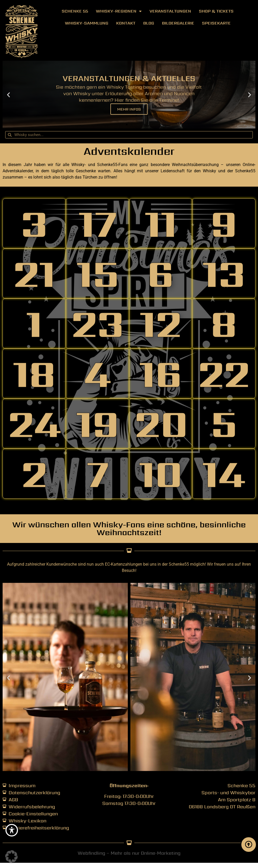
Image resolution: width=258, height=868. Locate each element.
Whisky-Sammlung (87, 23)
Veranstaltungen (170, 11)
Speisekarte (216, 23)
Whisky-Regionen (119, 11)
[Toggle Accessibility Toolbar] (12, 830)
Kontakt (126, 23)
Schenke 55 (75, 11)
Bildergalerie (178, 23)
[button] (8, 95)
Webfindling (91, 853)
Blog (149, 23)
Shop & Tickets (216, 11)
